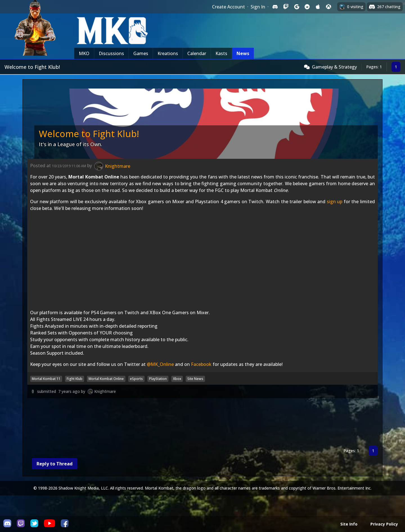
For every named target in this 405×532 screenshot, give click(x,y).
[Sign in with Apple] (318, 7)
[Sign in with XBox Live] (328, 7)
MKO (84, 53)
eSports (136, 379)
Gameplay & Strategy (334, 67)
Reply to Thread (55, 464)
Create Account (229, 7)
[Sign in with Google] (296, 7)
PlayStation (158, 379)
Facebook (201, 364)
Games (141, 53)
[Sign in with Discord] (275, 7)
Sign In (258, 7)
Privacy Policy (384, 524)
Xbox (177, 379)
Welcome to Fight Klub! (89, 134)
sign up (335, 202)
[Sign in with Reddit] (307, 7)
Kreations (168, 53)
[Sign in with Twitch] (286, 7)
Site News (195, 379)
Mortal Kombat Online (106, 379)
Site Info (349, 524)
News (243, 53)
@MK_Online (160, 364)
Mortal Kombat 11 (46, 379)
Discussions (111, 53)
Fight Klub (75, 379)
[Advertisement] (196, 423)
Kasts (221, 53)
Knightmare (105, 391)
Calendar (197, 53)
